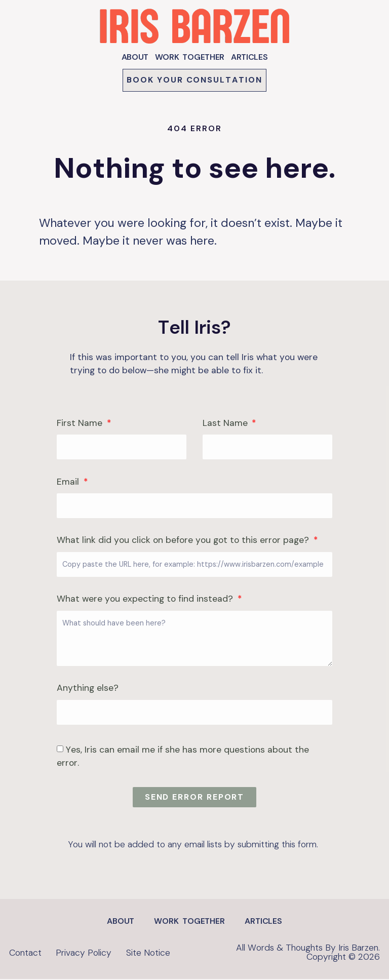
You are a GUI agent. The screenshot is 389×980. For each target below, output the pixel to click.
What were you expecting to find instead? (146, 600)
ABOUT (135, 57)
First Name (81, 425)
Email (69, 483)
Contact (25, 953)
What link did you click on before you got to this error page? (184, 542)
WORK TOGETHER (190, 57)
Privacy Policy (87, 953)
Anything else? (88, 690)
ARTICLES (249, 57)
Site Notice (155, 953)
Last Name (226, 425)
